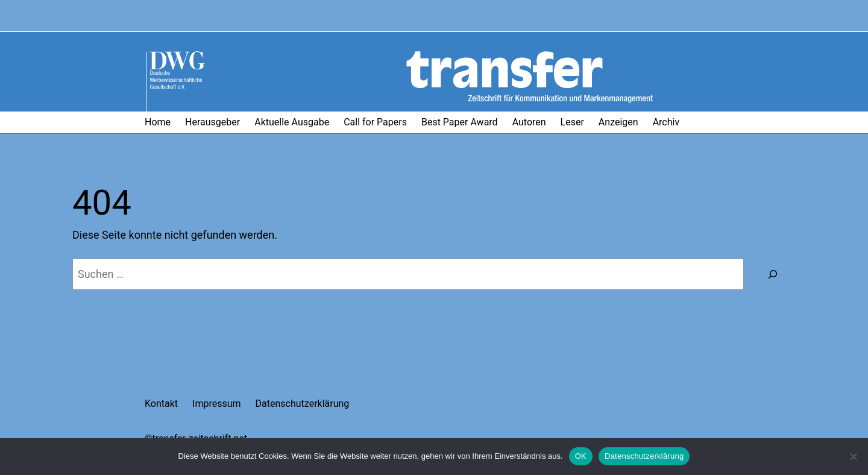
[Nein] (853, 456)
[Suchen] (773, 274)
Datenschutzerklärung (644, 456)
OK (581, 456)
